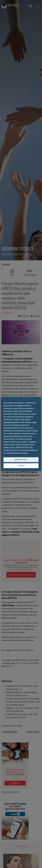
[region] (21, 434)
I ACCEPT (21, 466)
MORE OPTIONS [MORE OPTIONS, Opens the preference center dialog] (21, 460)
